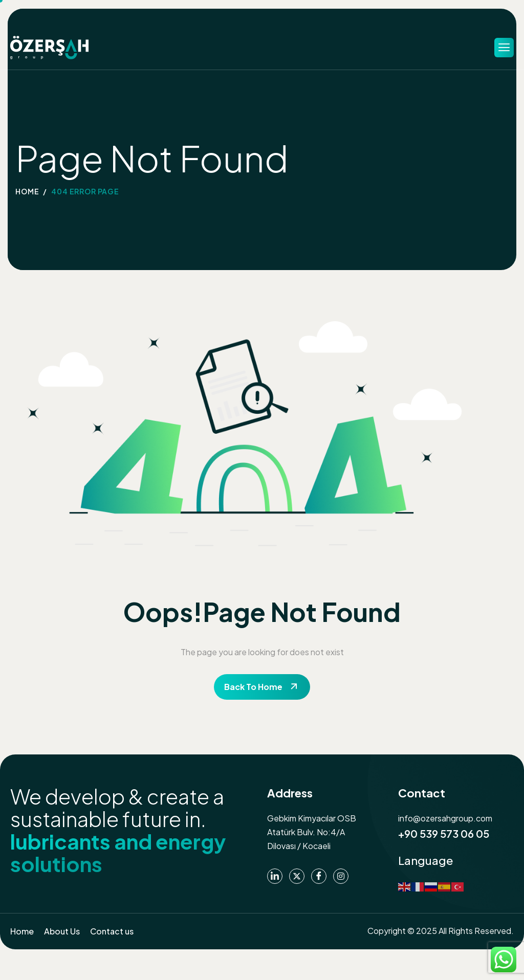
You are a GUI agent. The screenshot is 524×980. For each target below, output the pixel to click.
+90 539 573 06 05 (444, 833)
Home (22, 931)
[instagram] (341, 876)
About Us (62, 931)
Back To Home (253, 687)
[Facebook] (319, 876)
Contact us (112, 931)
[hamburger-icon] (504, 48)
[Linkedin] (275, 876)
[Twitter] (297, 876)
